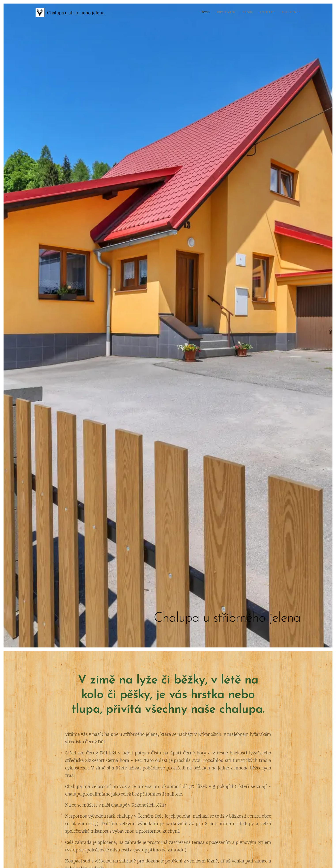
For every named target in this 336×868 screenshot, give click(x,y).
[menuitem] (196, 13)
